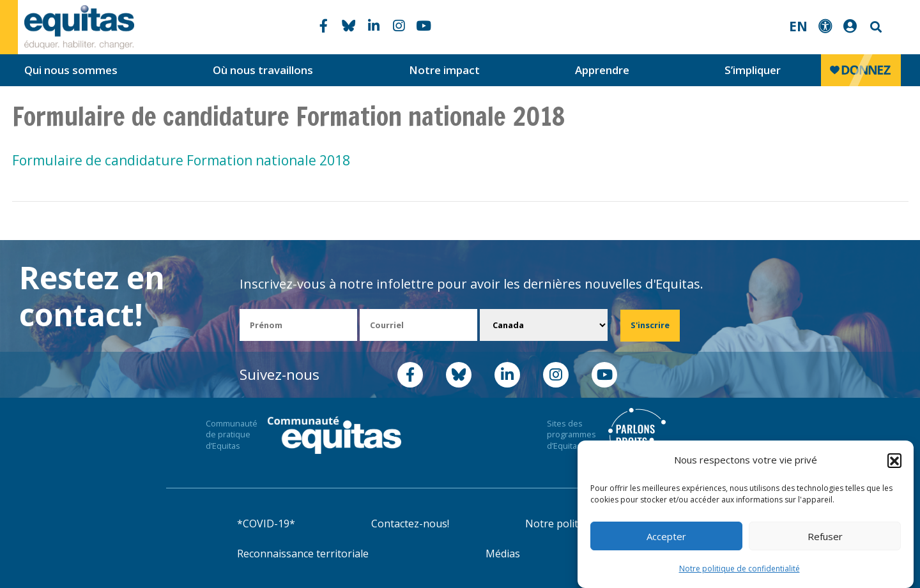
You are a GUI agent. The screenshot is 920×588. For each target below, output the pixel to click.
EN (798, 26)
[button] (894, 462)
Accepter (666, 538)
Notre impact (444, 70)
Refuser (825, 538)
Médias (503, 554)
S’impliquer (753, 70)
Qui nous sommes (71, 70)
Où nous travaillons (263, 70)
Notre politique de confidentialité (740, 570)
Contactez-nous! (410, 524)
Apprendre (602, 70)
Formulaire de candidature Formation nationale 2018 (181, 160)
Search (875, 27)
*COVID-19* (266, 524)
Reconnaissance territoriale (303, 554)
